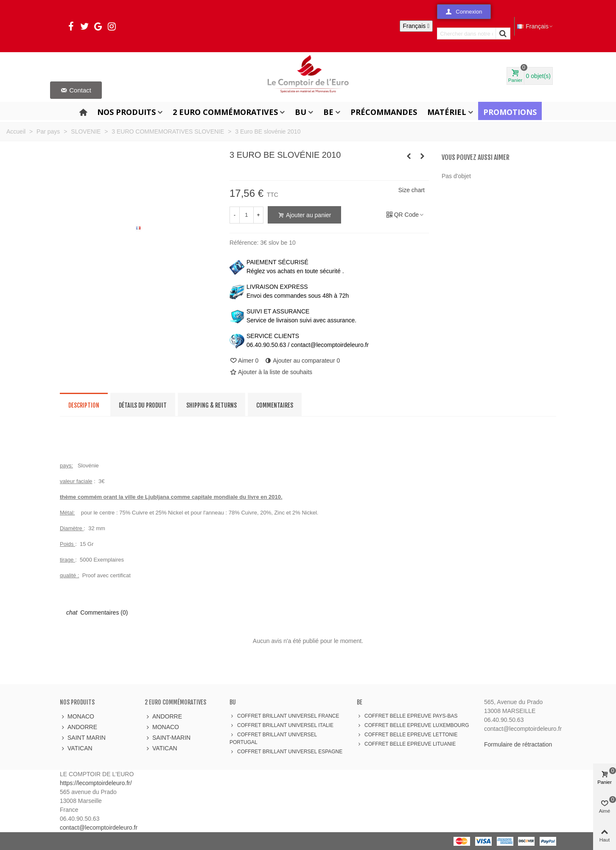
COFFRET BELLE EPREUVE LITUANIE (406, 744)
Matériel (447, 112)
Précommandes (384, 112)
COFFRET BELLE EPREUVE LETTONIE (407, 735)
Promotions (510, 112)
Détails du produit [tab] (143, 405)
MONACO (77, 717)
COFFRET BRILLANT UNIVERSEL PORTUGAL (273, 738)
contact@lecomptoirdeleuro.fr (99, 828)
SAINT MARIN (83, 738)
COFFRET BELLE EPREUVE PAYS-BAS (407, 716)
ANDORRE (78, 727)
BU (301, 112)
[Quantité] (246, 215)
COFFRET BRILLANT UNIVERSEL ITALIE (281, 725)
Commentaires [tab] (275, 405)
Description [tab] (84, 405)
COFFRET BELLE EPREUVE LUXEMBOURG (413, 725)
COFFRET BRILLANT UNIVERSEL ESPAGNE (286, 752)
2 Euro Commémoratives (225, 112)
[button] (464, 12)
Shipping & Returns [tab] (211, 405)
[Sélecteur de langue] (416, 26)
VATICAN (76, 748)
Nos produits (126, 112)
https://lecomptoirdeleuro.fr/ (96, 783)
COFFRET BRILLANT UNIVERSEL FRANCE (284, 716)
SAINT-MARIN (168, 738)
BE (328, 112)
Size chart (412, 190)
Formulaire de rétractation (518, 744)
